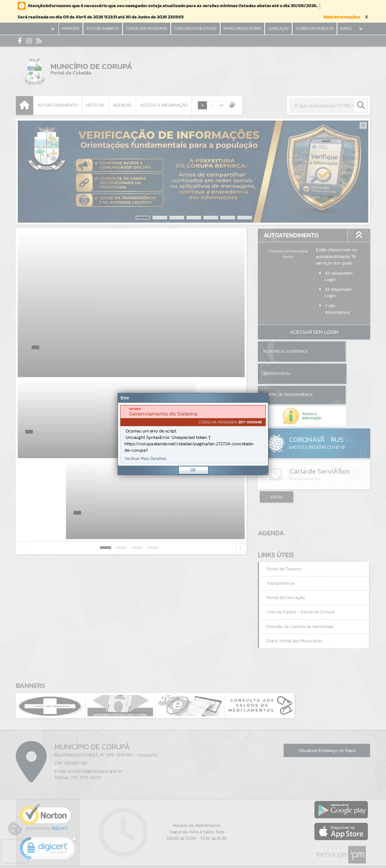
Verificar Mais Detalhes (146, 459)
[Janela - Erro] (193, 434)
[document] (193, 434)
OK (193, 470)
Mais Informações (342, 17)
